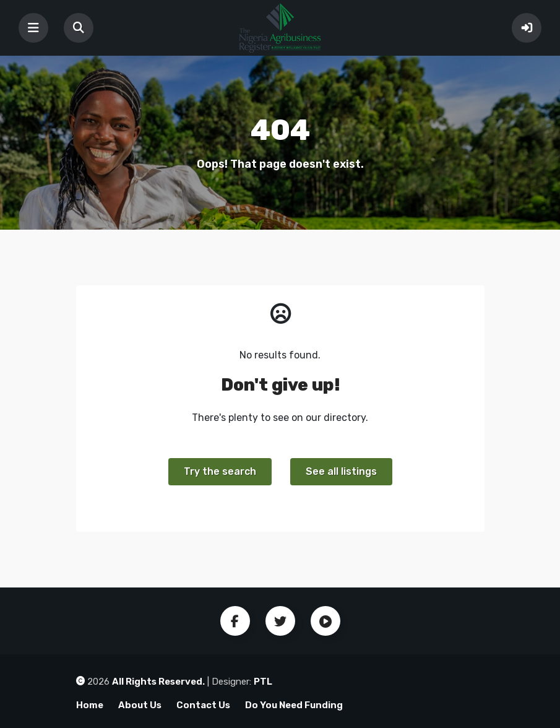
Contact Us (203, 705)
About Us (140, 705)
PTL (263, 682)
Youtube (325, 621)
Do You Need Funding (294, 705)
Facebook (235, 621)
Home (90, 705)
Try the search (220, 471)
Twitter (280, 621)
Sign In (527, 28)
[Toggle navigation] (33, 28)
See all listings (341, 471)
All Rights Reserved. (158, 682)
